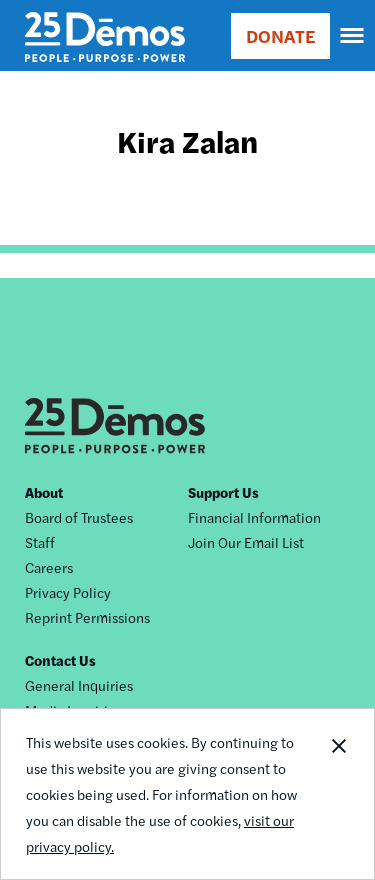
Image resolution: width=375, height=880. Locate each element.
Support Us (223, 492)
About (44, 492)
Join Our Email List (246, 542)
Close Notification (338, 794)
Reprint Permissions (87, 617)
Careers (49, 567)
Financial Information (254, 517)
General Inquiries (79, 685)
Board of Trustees (79, 517)
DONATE (280, 35)
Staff (40, 542)
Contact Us (60, 660)
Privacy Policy (68, 592)
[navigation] (353, 36)
